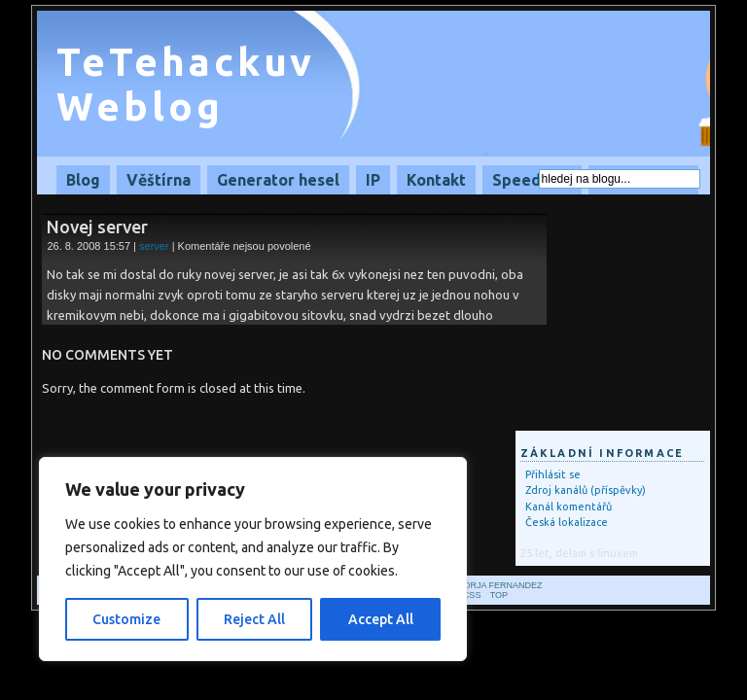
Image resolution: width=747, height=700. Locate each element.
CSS (472, 595)
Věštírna (159, 180)
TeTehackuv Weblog (186, 84)
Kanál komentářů (569, 507)
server (154, 246)
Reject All (254, 619)
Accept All (381, 619)
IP (373, 180)
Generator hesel (278, 180)
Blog (83, 180)
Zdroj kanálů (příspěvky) (586, 490)
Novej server (97, 227)
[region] (253, 559)
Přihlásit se (553, 474)
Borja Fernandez (500, 585)
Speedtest (532, 180)
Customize (126, 619)
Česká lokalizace (567, 522)
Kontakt (436, 180)
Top (499, 595)
